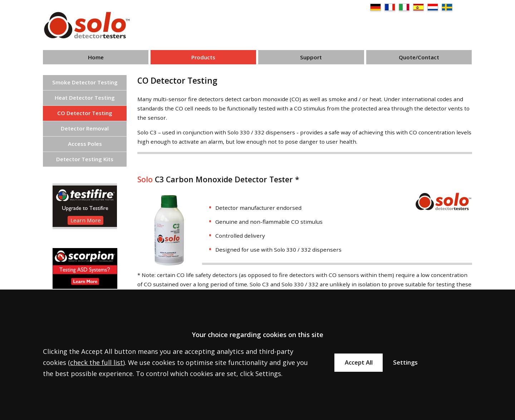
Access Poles (85, 144)
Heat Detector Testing (85, 98)
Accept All (359, 362)
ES (418, 7)
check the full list (97, 362)
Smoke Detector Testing (85, 82)
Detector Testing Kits (85, 159)
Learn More (86, 220)
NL (433, 7)
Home (96, 57)
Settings (405, 362)
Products (203, 57)
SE (447, 7)
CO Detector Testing (85, 113)
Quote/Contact (419, 57)
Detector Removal (85, 128)
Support (311, 57)
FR (390, 7)
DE (376, 7)
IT (404, 7)
